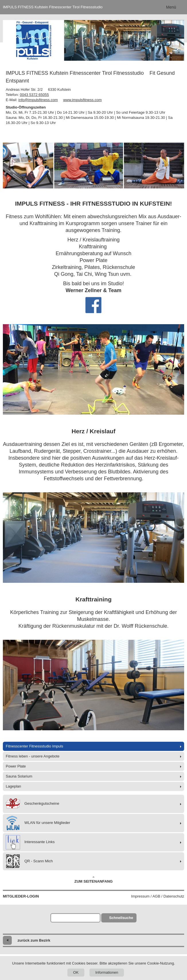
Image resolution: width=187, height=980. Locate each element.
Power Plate (16, 766)
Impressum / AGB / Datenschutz (158, 896)
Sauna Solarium (19, 776)
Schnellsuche (121, 918)
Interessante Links (30, 842)
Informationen (107, 972)
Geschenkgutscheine (32, 804)
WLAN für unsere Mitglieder (38, 823)
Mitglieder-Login (21, 896)
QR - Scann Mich (29, 861)
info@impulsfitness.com (38, 100)
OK (76, 972)
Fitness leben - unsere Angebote (33, 756)
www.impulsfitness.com (82, 100)
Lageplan (13, 786)
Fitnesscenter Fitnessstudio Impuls (34, 746)
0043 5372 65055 (34, 95)
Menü (171, 7)
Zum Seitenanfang (93, 880)
